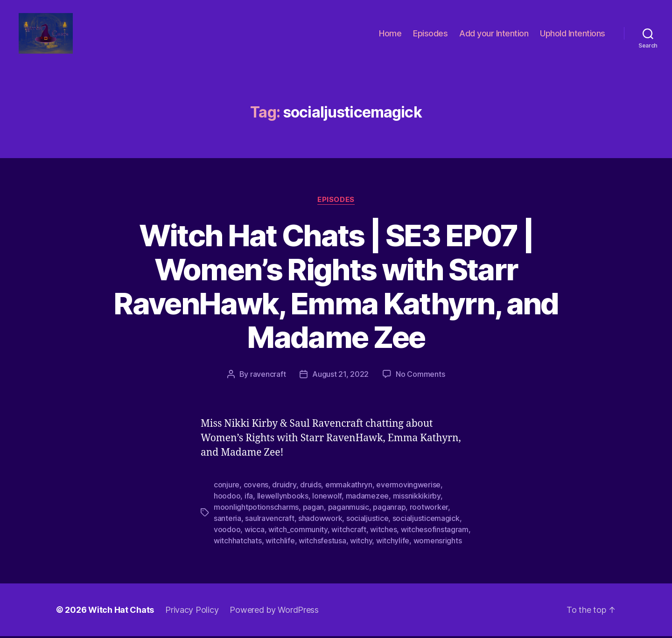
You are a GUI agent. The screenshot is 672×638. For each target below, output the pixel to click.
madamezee (367, 498)
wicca (255, 531)
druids (311, 486)
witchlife (280, 542)
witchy (361, 542)
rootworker (429, 509)
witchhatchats (238, 542)
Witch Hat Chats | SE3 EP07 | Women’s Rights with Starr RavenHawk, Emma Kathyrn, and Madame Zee (336, 288)
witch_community (298, 531)
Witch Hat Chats (121, 612)
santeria (227, 520)
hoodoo (227, 498)
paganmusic (349, 509)
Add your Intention (494, 34)
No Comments (420, 376)
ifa (249, 498)
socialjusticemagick (426, 520)
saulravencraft (269, 520)
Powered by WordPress (274, 612)
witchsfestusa (322, 542)
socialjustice (367, 520)
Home (390, 34)
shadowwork (320, 520)
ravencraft (268, 376)
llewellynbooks (283, 498)
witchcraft (349, 531)
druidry (284, 486)
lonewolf (327, 498)
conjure (227, 486)
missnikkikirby (417, 498)
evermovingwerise (408, 486)
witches (383, 531)
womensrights (438, 542)
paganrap (389, 509)
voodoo (227, 531)
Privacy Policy (192, 612)
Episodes (430, 34)
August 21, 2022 (340, 376)
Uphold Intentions (573, 34)
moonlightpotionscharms (256, 509)
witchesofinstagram (435, 531)
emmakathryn (349, 486)
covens (256, 486)
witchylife (393, 542)
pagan (314, 509)
